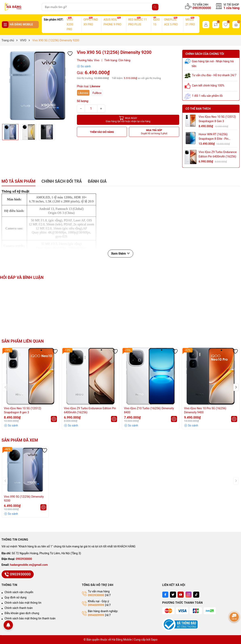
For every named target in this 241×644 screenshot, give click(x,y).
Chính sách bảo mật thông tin (23, 603)
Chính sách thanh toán (19, 608)
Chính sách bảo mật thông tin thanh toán (30, 618)
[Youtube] (181, 595)
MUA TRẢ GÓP (154, 132)
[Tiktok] (196, 595)
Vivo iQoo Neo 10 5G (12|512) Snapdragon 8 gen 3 (217, 119)
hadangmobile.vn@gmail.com (29, 565)
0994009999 (96, 605)
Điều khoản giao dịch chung (22, 613)
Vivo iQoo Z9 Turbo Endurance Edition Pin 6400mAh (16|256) (218, 154)
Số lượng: (83, 101)
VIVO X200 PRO (70, 24)
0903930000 (202, 8)
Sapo (154, 640)
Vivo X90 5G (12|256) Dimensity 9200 (24, 499)
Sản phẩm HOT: (54, 20)
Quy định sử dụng (16, 597)
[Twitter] (173, 595)
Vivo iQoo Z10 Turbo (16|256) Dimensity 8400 (149, 410)
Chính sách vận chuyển (19, 592)
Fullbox (97, 93)
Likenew (83, 93)
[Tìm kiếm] (155, 7)
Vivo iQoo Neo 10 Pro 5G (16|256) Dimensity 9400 (205, 410)
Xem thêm (120, 254)
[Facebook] (165, 595)
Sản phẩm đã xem (20, 440)
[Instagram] (189, 595)
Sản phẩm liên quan (23, 341)
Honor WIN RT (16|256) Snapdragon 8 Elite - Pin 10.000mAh (213, 137)
